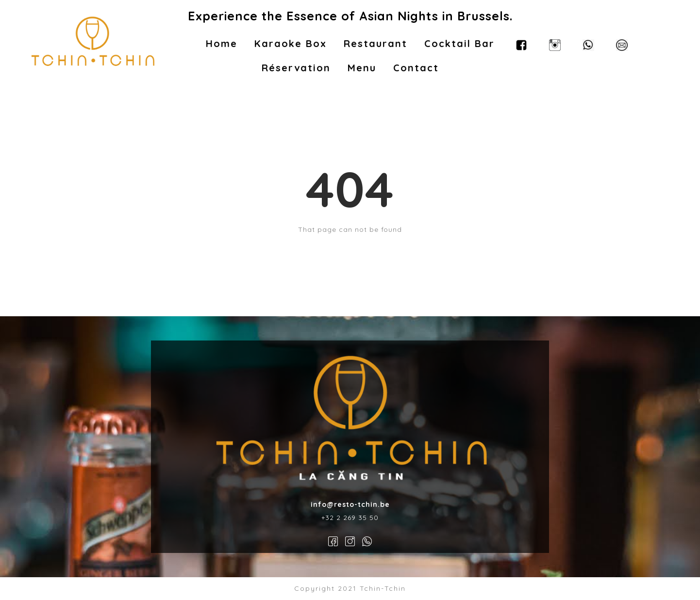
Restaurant (375, 43)
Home (222, 43)
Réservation (296, 68)
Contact (416, 68)
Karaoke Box (291, 43)
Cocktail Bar (459, 43)
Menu (362, 68)
